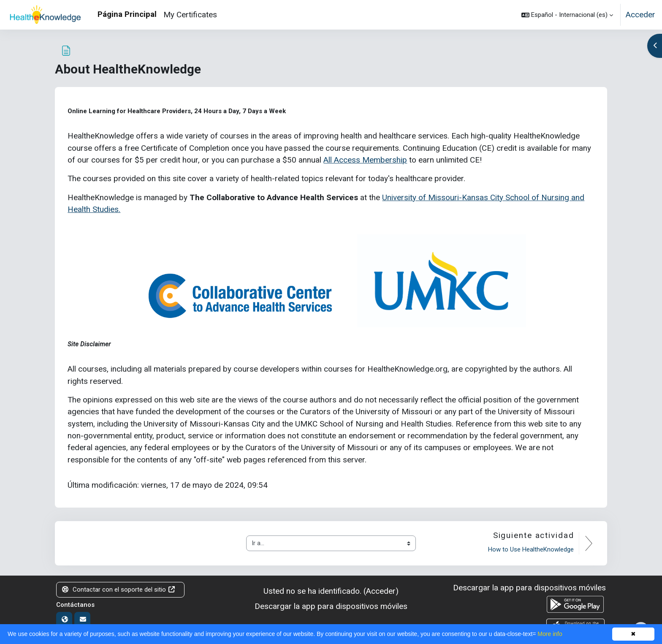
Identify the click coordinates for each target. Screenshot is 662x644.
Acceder (640, 15)
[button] (567, 15)
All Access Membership (365, 160)
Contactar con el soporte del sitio (119, 590)
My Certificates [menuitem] (190, 15)
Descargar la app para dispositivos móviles (331, 606)
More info (550, 634)
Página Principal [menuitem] (127, 14)
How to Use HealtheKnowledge (531, 549)
